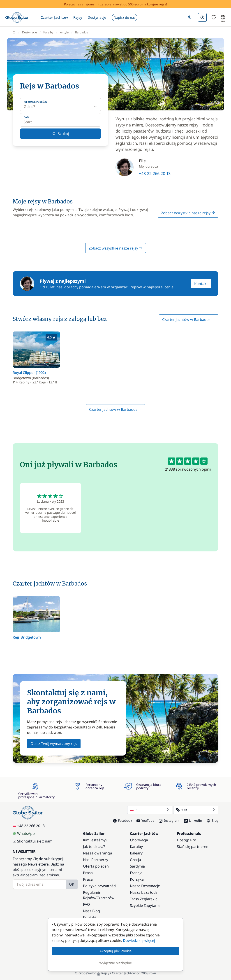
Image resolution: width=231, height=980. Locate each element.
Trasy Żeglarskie (144, 899)
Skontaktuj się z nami (33, 841)
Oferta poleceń (96, 866)
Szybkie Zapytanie (145, 905)
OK (72, 884)
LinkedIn (193, 820)
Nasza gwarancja (98, 853)
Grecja (135, 860)
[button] (54, 17)
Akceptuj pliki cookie (115, 951)
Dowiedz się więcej (139, 940)
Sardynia (137, 866)
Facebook (122, 820)
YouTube (145, 820)
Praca (88, 879)
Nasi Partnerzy (96, 860)
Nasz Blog (91, 911)
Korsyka (137, 879)
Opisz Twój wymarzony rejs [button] (54, 744)
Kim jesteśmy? (95, 840)
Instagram (169, 820)
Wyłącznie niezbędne (115, 963)
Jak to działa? (94, 847)
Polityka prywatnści (100, 886)
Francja (136, 873)
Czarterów (105, 898)
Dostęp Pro (187, 840)
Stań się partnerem (193, 847)
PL (150, 810)
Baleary (136, 853)
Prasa (88, 873)
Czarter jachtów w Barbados (189, 320)
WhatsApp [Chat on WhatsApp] (24, 833)
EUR (196, 810)
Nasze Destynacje (145, 886)
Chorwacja (139, 840)
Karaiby (136, 847)
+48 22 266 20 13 (155, 173)
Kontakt (201, 284)
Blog (213, 820)
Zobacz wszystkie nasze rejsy (188, 213)
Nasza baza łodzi (144, 892)
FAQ (87, 904)
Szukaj (61, 134)
